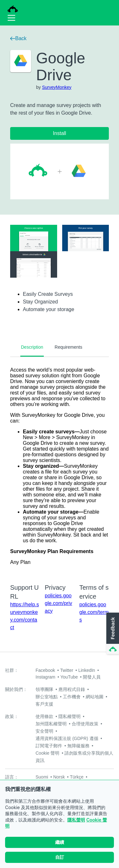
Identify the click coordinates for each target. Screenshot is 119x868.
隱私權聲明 (69, 716)
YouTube (69, 677)
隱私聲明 (76, 820)
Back (18, 38)
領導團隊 (44, 689)
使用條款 (44, 716)
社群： (12, 670)
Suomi (42, 777)
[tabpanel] (60, 466)
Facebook (45, 670)
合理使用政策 (85, 724)
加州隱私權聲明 (51, 724)
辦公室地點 (47, 697)
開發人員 (92, 677)
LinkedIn (87, 670)
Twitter (66, 670)
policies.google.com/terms (94, 612)
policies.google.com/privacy (58, 603)
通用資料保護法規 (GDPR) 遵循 (67, 738)
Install (60, 133)
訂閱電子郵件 (49, 746)
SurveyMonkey (57, 87)
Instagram (45, 677)
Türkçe (77, 777)
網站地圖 (95, 697)
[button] (112, 634)
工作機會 (72, 697)
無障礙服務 (78, 746)
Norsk (59, 777)
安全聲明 (44, 731)
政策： (12, 716)
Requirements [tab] (68, 347)
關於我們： (16, 689)
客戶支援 (44, 704)
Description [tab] (32, 347)
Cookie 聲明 (47, 753)
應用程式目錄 (72, 689)
